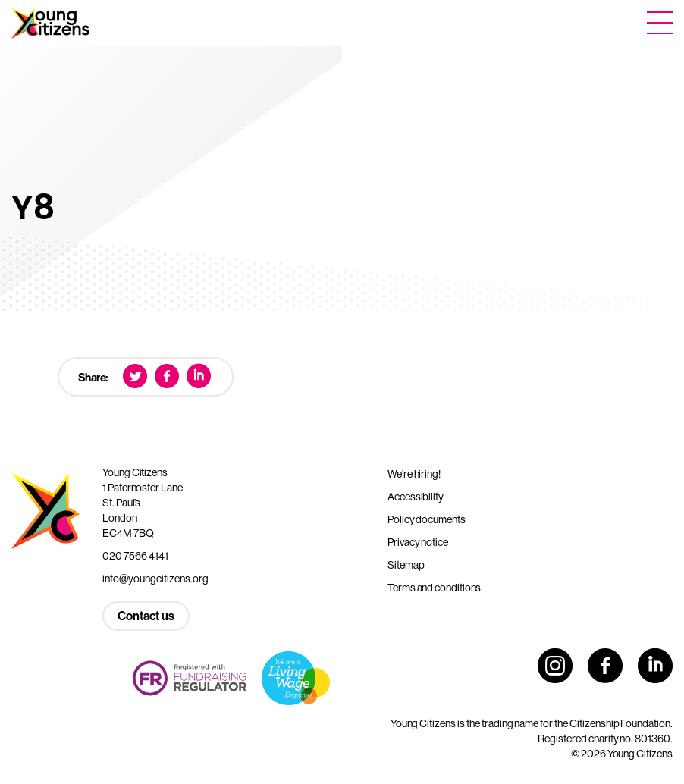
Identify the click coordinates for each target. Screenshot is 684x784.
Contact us (146, 616)
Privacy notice (418, 542)
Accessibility (416, 497)
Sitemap (406, 565)
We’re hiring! (414, 474)
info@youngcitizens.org (155, 579)
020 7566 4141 (135, 556)
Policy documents (427, 519)
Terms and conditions (434, 588)
